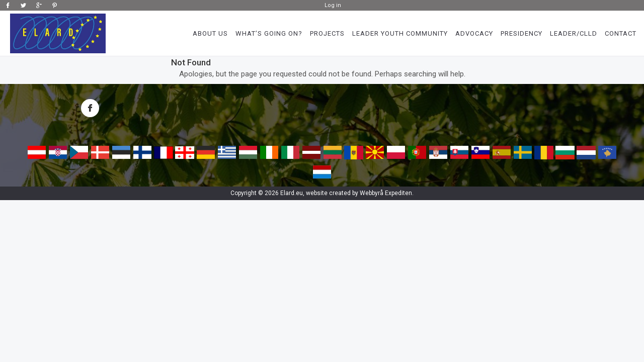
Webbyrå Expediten (386, 193)
